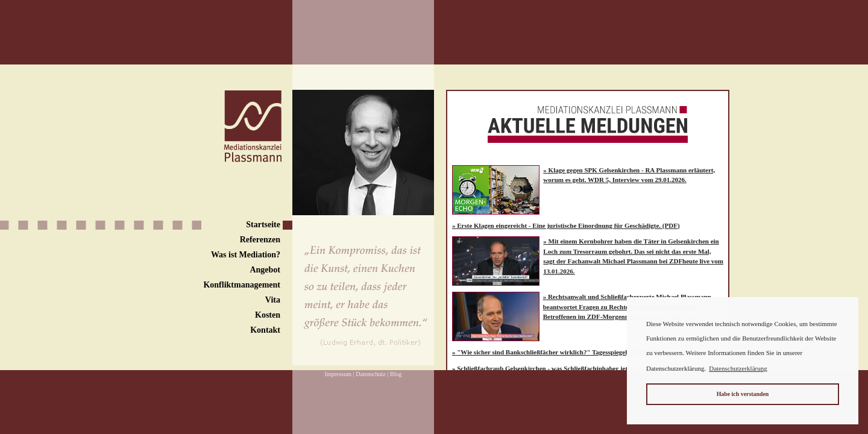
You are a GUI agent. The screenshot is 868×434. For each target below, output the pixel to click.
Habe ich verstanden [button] (743, 394)
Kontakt (265, 330)
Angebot (265, 270)
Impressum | (340, 374)
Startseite (263, 225)
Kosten (268, 315)
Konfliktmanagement (242, 285)
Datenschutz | (372, 374)
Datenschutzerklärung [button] (738, 368)
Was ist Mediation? (246, 255)
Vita (273, 300)
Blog (396, 374)
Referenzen (260, 240)
